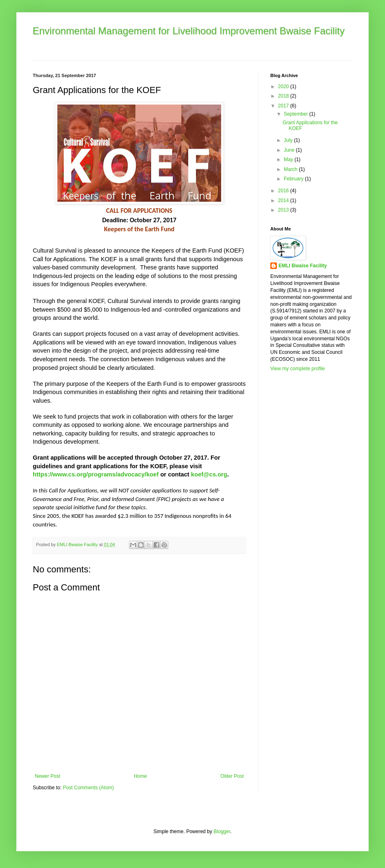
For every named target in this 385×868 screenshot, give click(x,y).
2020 (284, 87)
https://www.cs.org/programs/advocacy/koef (96, 474)
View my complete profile (298, 369)
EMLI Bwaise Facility (303, 266)
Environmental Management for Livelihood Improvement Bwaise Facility (189, 31)
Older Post (232, 776)
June (290, 150)
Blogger (222, 832)
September (297, 114)
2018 (284, 96)
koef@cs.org (209, 474)
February (294, 179)
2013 (284, 210)
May (289, 159)
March (291, 169)
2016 (284, 191)
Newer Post (48, 776)
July (289, 140)
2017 (284, 106)
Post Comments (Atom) (88, 788)
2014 (284, 200)
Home (140, 776)
